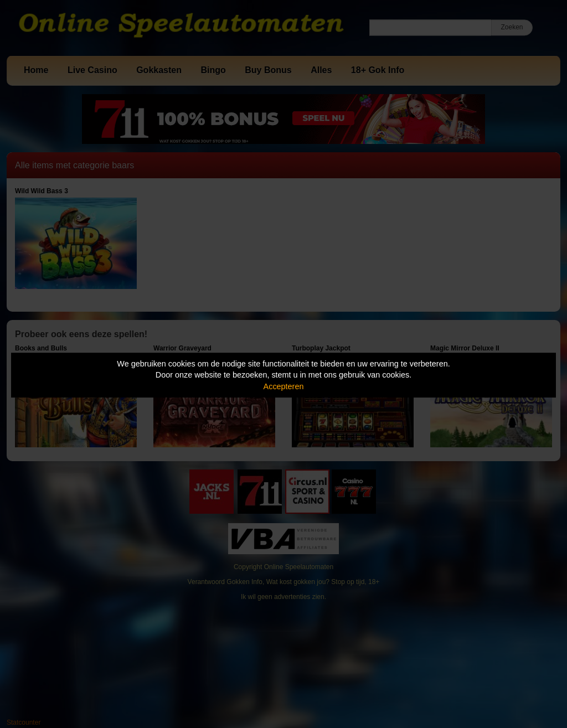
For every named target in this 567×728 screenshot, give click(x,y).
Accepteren (284, 386)
